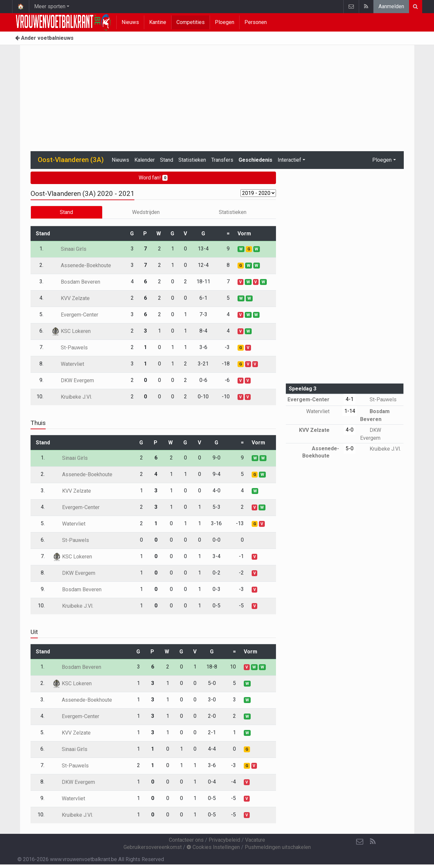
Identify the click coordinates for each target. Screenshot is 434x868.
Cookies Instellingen (213, 847)
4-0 (350, 430)
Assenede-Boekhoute (81, 265)
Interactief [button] (289, 160)
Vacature (255, 840)
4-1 (350, 399)
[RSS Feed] (373, 842)
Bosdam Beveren (76, 282)
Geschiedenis (255, 160)
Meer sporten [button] (50, 6)
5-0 (350, 448)
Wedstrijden (146, 212)
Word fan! (153, 178)
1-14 (350, 411)
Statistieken (192, 160)
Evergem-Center (75, 315)
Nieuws (130, 22)
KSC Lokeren (71, 331)
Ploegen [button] (382, 160)
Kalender (145, 160)
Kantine (158, 22)
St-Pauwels (69, 348)
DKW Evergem (73, 380)
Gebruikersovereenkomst (153, 847)
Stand (167, 160)
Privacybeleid (224, 840)
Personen (256, 22)
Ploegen (225, 22)
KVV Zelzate (70, 298)
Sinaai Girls (69, 249)
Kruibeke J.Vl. (72, 397)
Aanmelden (391, 6)
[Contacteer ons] (360, 842)
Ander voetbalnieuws (44, 38)
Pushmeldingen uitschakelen (278, 847)
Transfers (222, 160)
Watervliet (68, 364)
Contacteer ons (186, 840)
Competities (191, 22)
